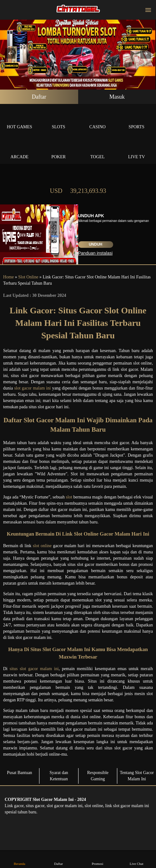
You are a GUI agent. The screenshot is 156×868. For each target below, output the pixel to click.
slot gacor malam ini (32, 388)
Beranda (19, 859)
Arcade (20, 150)
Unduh (96, 244)
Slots (59, 120)
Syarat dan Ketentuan (59, 776)
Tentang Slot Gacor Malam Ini (137, 776)
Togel (98, 150)
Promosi (98, 859)
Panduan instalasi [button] (96, 253)
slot (69, 497)
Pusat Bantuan (20, 773)
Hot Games (20, 120)
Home (8, 277)
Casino (98, 120)
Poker (59, 150)
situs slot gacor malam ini (34, 669)
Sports (136, 120)
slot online (42, 546)
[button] (10, 53)
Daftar (39, 97)
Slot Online (28, 277)
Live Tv (136, 150)
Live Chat (137, 859)
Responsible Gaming (98, 776)
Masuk (117, 97)
